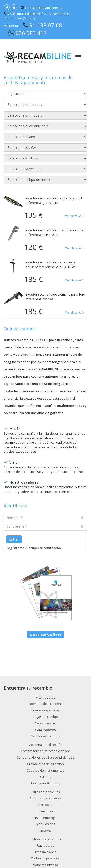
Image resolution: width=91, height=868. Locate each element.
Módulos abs (45, 824)
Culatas (46, 777)
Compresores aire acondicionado (45, 751)
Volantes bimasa (46, 865)
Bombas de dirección (45, 704)
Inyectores (46, 811)
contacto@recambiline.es (44, 8)
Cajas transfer (45, 723)
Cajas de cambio (46, 717)
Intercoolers (45, 805)
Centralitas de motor (46, 736)
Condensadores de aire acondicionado (46, 757)
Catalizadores (45, 730)
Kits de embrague (45, 818)
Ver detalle (73, 216)
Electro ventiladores (45, 783)
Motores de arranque (45, 839)
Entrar (14, 539)
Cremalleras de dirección (45, 764)
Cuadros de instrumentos (45, 770)
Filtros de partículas (46, 792)
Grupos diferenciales (45, 798)
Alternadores (46, 697)
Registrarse (15, 548)
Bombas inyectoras (45, 710)
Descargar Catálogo (46, 635)
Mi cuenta (11, 26)
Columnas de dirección (46, 745)
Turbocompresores (45, 858)
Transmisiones (46, 852)
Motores (45, 831)
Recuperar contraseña (44, 548)
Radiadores (45, 845)
